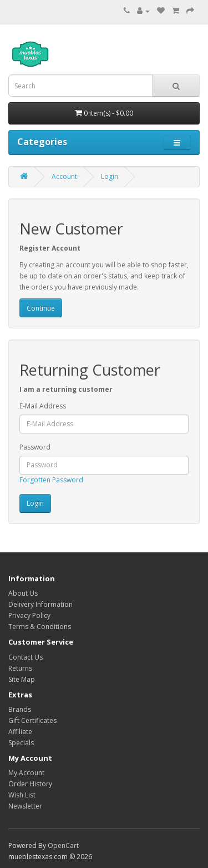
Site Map (22, 679)
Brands (20, 709)
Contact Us (26, 657)
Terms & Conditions (40, 627)
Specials (21, 743)
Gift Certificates (32, 720)
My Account (26, 773)
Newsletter (25, 806)
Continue (41, 308)
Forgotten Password (51, 480)
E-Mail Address (43, 406)
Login (110, 176)
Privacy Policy (29, 615)
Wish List (22, 795)
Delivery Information (40, 604)
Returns (20, 668)
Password (35, 447)
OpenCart (63, 845)
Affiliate (20, 732)
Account (64, 176)
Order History (30, 784)
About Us (23, 593)
